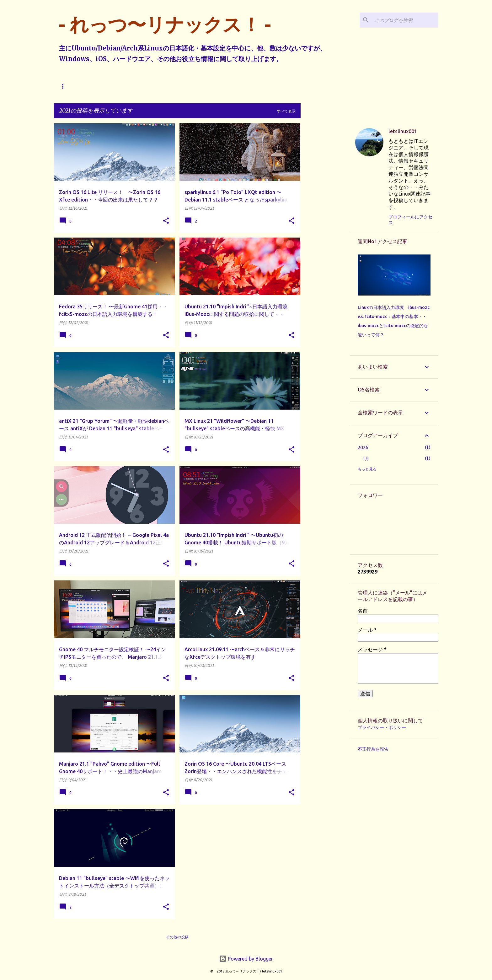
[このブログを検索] (405, 20)
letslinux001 (403, 131)
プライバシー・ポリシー (382, 727)
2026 (363, 448)
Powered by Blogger (246, 959)
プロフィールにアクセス (410, 220)
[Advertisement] (325, 217)
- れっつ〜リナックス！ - (165, 24)
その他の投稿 (177, 937)
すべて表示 (286, 111)
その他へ (198, 86)
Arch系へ (167, 86)
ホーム (65, 86)
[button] (166, 221)
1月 (366, 459)
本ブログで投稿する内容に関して (247, 86)
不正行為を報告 (373, 749)
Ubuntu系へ (96, 86)
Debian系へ (133, 86)
